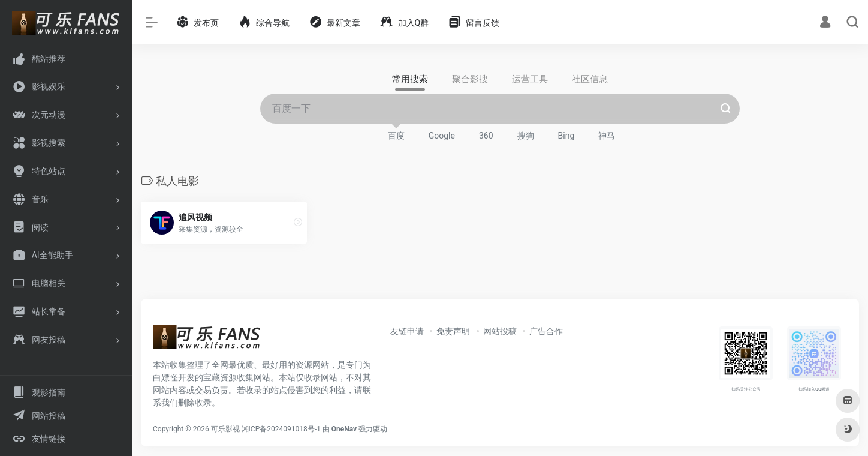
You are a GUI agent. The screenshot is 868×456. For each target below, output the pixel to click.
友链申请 (407, 331)
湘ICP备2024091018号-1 (281, 429)
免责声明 (453, 331)
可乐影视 (225, 429)
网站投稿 (500, 331)
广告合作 (546, 331)
